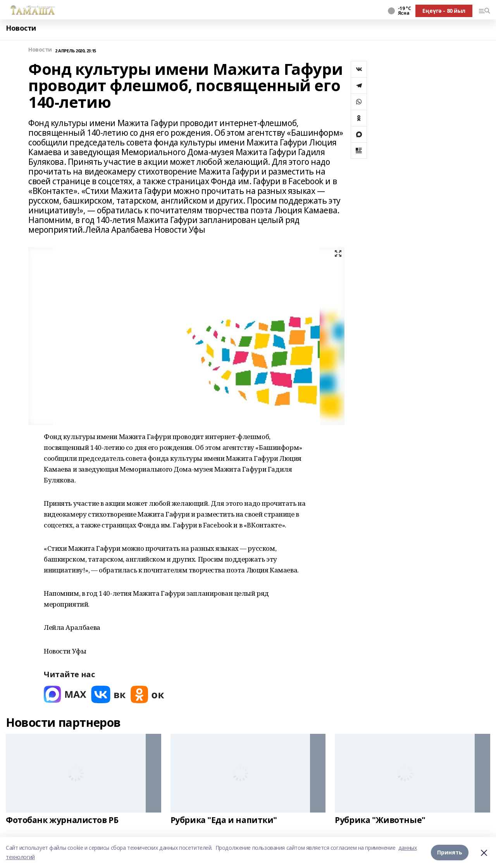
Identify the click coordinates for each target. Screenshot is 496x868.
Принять (450, 852)
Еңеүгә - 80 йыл (444, 11)
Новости (21, 28)
